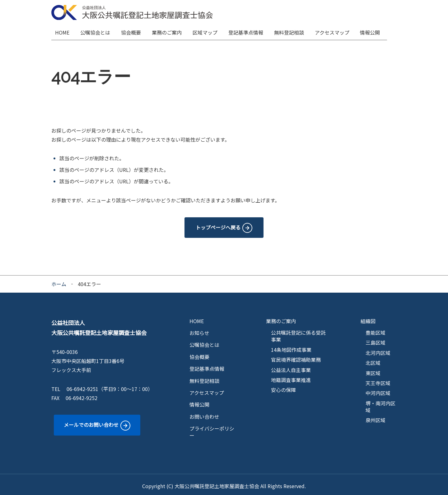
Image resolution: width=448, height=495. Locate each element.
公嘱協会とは (97, 31)
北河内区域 (378, 350)
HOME (64, 31)
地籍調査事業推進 (291, 377)
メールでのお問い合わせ (91, 422)
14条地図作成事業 (291, 346)
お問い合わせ (204, 413)
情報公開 (375, 31)
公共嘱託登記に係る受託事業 (298, 333)
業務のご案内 (170, 31)
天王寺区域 (378, 380)
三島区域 (376, 339)
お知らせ (199, 330)
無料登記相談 (293, 31)
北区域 (373, 360)
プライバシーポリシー (212, 429)
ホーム (59, 281)
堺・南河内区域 (380, 404)
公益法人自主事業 (291, 367)
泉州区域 (376, 417)
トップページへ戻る (218, 224)
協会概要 (133, 31)
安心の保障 (283, 387)
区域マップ (208, 31)
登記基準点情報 (249, 31)
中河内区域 (378, 390)
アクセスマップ (336, 31)
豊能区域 (376, 329)
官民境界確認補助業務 (296, 356)
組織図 (368, 318)
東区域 (373, 370)
